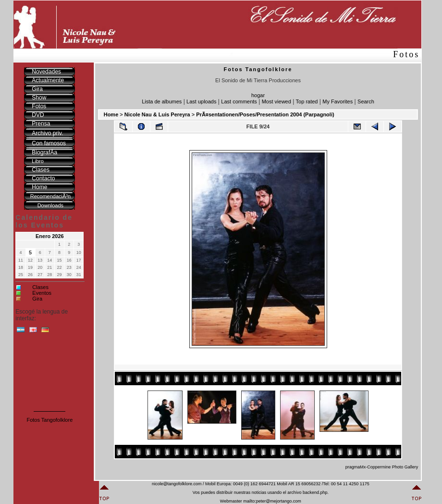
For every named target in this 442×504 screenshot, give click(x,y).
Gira (37, 299)
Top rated (307, 101)
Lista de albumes (162, 101)
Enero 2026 (50, 236)
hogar (258, 95)
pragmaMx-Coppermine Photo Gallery (382, 467)
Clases (40, 287)
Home (111, 114)
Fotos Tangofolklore (49, 420)
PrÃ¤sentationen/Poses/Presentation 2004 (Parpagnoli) (265, 114)
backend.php (315, 492)
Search (366, 101)
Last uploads (201, 101)
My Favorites (338, 101)
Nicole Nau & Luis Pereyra (157, 114)
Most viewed (276, 101)
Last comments (239, 101)
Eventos (42, 293)
